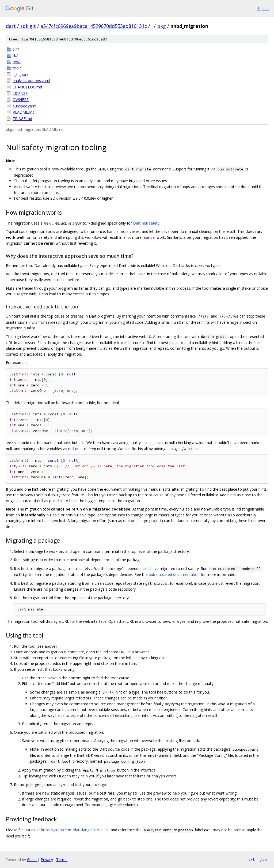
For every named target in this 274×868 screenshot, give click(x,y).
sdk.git (28, 26)
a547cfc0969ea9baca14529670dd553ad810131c (94, 26)
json (264, 859)
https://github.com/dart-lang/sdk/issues (75, 830)
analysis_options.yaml (31, 81)
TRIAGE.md (22, 119)
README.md (24, 112)
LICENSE (20, 93)
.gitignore (21, 74)
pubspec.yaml (24, 106)
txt (252, 859)
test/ (17, 62)
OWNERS (21, 100)
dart (11, 26)
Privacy (47, 860)
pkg (161, 26)
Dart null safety (146, 223)
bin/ (16, 49)
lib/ (15, 55)
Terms (62, 860)
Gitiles (32, 860)
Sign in (263, 8)
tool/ (17, 68)
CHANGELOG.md (27, 87)
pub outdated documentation (174, 574)
